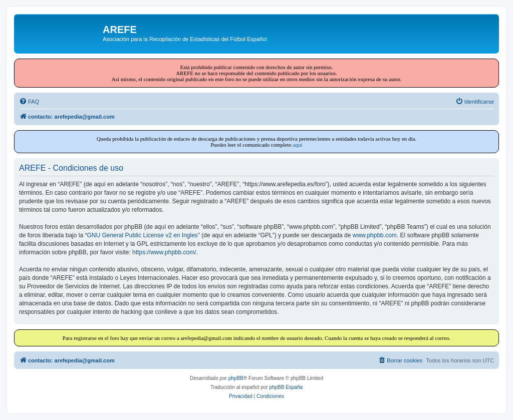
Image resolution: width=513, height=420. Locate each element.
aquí (298, 145)
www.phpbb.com (375, 235)
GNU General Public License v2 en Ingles (142, 235)
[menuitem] (29, 102)
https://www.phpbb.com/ (164, 252)
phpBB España (286, 387)
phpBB (236, 378)
